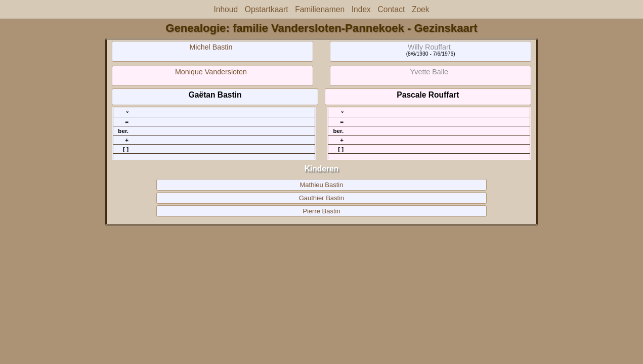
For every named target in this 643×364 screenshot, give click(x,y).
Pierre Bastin (321, 211)
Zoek (421, 9)
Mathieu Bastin (322, 185)
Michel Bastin (211, 47)
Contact (392, 9)
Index (361, 9)
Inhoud (226, 9)
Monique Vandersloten (211, 72)
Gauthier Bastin (322, 198)
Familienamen (320, 9)
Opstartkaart (267, 9)
